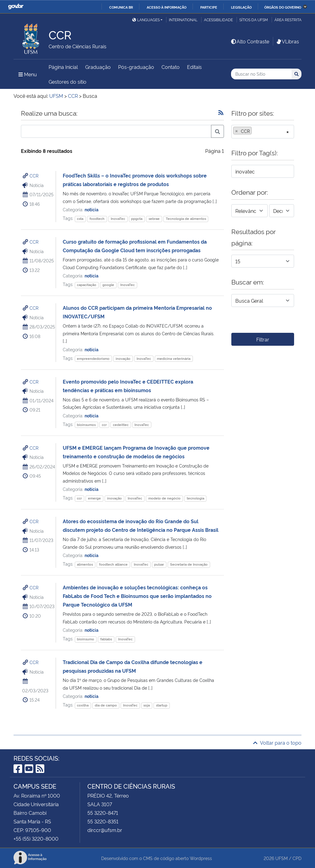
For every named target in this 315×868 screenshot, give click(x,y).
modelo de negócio (164, 498)
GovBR (16, 7)
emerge (94, 498)
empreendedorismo (93, 358)
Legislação (241, 7)
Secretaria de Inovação (189, 564)
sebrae (154, 219)
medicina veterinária (174, 358)
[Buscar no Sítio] (261, 74)
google (108, 285)
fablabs (106, 639)
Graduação (98, 67)
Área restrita (288, 20)
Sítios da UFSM (254, 20)
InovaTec (118, 219)
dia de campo (106, 705)
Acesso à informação (167, 7)
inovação (123, 358)
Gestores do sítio (68, 82)
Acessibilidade (218, 20)
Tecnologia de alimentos (186, 219)
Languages (146, 20)
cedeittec (121, 425)
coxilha (83, 705)
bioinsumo (86, 639)
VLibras (287, 41)
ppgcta (137, 219)
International (183, 20)
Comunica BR (121, 7)
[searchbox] (255, 131)
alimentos (85, 564)
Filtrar (263, 339)
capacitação (87, 285)
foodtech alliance (113, 564)
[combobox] (263, 132)
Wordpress (201, 858)
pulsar (159, 564)
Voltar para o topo (277, 743)
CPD (297, 858)
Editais (194, 67)
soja (147, 705)
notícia (92, 209)
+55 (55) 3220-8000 (36, 838)
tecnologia (195, 498)
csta (80, 219)
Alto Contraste (250, 41)
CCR (34, 175)
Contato (171, 67)
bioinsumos (86, 425)
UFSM (281, 858)
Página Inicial (63, 67)
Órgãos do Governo (283, 7)
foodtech (97, 219)
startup (162, 705)
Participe (209, 7)
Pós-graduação (136, 67)
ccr (104, 425)
